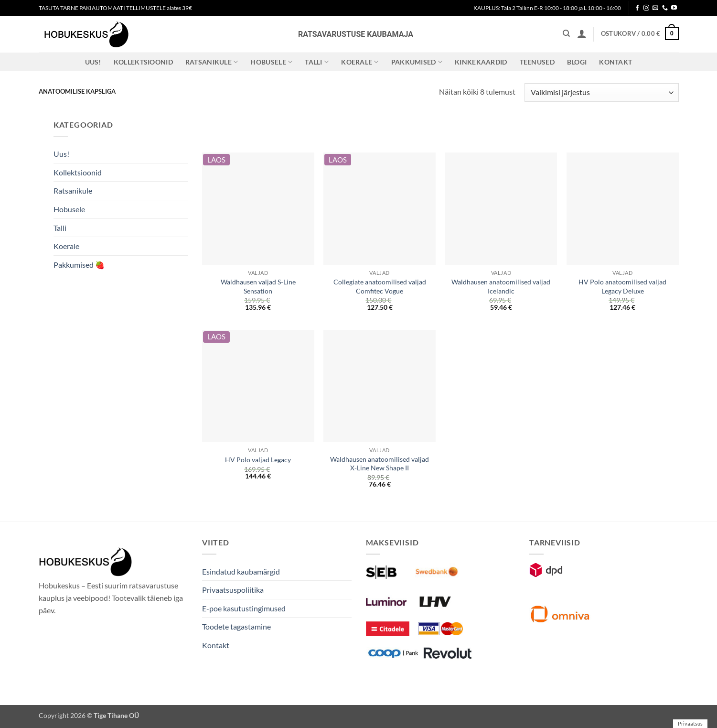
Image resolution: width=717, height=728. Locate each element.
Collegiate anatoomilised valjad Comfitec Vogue (380, 286)
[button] (582, 33)
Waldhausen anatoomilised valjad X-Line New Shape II (380, 464)
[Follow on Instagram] (646, 8)
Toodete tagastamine (236, 626)
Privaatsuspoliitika (233, 590)
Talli (317, 62)
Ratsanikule (212, 62)
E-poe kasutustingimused (244, 608)
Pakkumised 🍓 (79, 265)
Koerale (360, 62)
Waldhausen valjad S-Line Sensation (258, 286)
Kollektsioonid (143, 62)
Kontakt (615, 62)
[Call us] (665, 8)
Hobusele (271, 62)
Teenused (537, 62)
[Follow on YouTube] (674, 8)
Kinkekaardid (481, 62)
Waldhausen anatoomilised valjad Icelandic (501, 286)
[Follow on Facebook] (637, 8)
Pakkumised (417, 62)
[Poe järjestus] (601, 92)
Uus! (93, 62)
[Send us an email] (655, 8)
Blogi (577, 62)
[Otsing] (566, 33)
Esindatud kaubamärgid (241, 571)
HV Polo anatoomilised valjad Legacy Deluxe (622, 286)
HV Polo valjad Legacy (258, 460)
